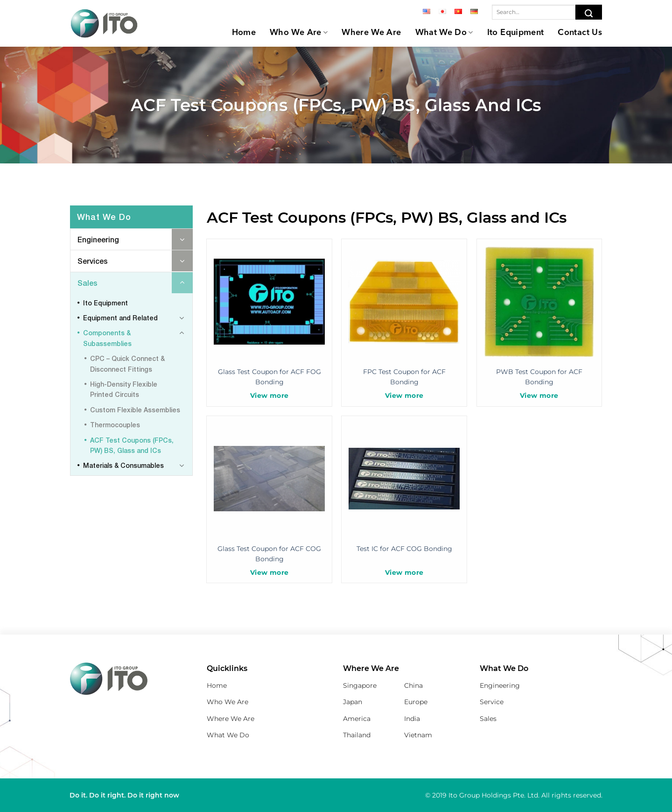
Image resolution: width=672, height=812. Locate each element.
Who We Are (299, 32)
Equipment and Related (120, 318)
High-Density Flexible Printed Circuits (124, 389)
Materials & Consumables (123, 465)
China (413, 685)
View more (269, 395)
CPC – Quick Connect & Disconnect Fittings (127, 364)
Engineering (98, 239)
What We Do (444, 32)
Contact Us (580, 33)
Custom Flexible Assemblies (135, 410)
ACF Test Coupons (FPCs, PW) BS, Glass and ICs (132, 445)
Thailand (357, 735)
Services (93, 261)
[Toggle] (182, 239)
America (357, 719)
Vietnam (418, 735)
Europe (416, 702)
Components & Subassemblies (107, 338)
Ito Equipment (516, 33)
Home (244, 33)
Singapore (360, 685)
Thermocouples (115, 425)
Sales (87, 283)
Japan (353, 702)
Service (492, 702)
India (412, 719)
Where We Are (371, 33)
